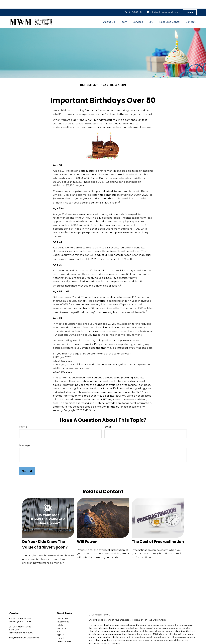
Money (60, 626)
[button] (109, 13)
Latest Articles (64, 633)
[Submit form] (27, 463)
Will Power (87, 533)
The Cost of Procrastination (158, 533)
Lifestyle (61, 630)
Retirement (63, 610)
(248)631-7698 (24, 613)
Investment (63, 613)
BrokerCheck (159, 611)
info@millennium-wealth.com (163, 4)
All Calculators (64, 639)
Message (25, 437)
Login (190, 4)
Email (108, 418)
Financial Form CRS (103, 606)
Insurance (62, 620)
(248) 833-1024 (134, 4)
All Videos (62, 636)
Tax (58, 623)
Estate (60, 616)
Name (23, 418)
